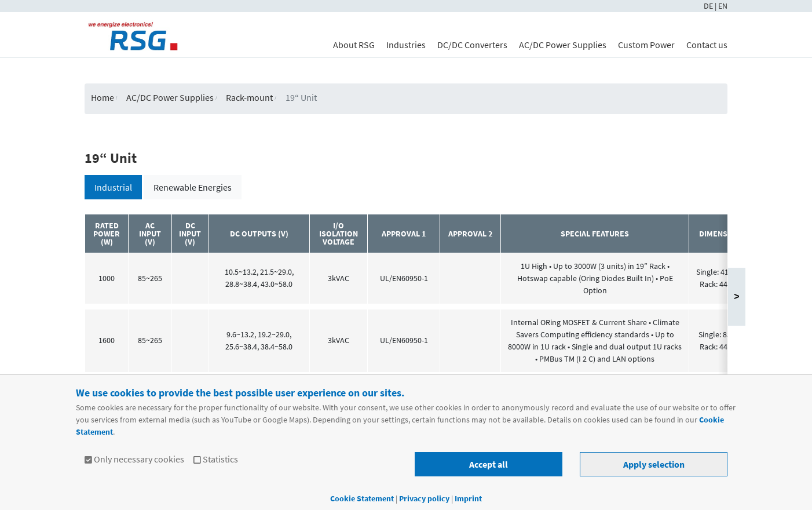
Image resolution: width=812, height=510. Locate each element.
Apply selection (654, 464)
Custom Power (646, 45)
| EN (721, 6)
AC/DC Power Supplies (563, 45)
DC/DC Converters (472, 45)
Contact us (707, 45)
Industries (406, 45)
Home (103, 97)
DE (709, 6)
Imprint (468, 498)
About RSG (354, 45)
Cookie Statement (362, 498)
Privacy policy (425, 498)
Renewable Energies (193, 187)
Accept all (489, 464)
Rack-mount (249, 97)
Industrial (113, 187)
